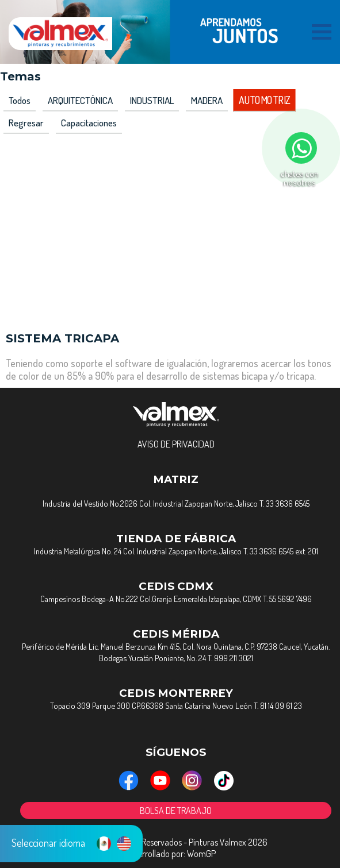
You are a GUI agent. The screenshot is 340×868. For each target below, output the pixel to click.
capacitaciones (89, 123)
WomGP (201, 854)
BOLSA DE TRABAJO (176, 811)
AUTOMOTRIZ (264, 101)
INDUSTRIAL (152, 100)
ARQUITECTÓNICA (80, 100)
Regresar (26, 123)
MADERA (207, 100)
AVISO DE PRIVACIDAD (176, 444)
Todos (20, 100)
